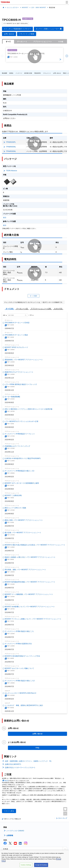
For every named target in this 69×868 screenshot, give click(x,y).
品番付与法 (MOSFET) (13, 764)
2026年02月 (9, 699)
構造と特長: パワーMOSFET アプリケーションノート (24, 520)
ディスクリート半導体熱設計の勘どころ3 (19, 471)
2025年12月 (9, 711)
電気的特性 (38, 73)
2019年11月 (9, 452)
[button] (67, 2)
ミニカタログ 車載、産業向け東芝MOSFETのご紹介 (24, 705)
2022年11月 (9, 378)
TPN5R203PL (11, 142)
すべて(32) (10, 309)
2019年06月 (9, 464)
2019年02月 (9, 477)
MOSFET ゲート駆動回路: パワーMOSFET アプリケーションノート (29, 594)
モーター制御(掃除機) (12, 397)
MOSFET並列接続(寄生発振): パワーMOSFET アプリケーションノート (30, 582)
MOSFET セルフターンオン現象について (19, 668)
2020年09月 (9, 402)
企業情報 (10, 835)
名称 (4, 315)
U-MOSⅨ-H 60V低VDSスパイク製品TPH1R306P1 (23, 458)
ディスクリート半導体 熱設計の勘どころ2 (20, 681)
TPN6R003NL (11, 147)
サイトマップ (63, 818)
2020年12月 (9, 390)
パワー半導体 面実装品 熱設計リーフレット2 (21, 384)
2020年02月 (9, 440)
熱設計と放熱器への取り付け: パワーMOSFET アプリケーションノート (30, 557)
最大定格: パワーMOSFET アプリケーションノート (23, 533)
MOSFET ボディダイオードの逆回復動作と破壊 (22, 483)
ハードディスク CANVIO (15, 831)
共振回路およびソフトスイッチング (17, 446)
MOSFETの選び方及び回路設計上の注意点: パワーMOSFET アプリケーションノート (35, 545)
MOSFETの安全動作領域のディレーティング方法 (22, 656)
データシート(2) (22, 309)
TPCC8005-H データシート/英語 (16, 335)
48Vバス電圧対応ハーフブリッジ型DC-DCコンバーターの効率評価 (29, 409)
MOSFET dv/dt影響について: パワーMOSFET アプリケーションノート (30, 607)
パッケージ (19, 73)
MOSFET (25, 7)
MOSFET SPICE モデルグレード (16, 347)
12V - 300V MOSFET (39, 7)
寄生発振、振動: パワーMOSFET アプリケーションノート (25, 570)
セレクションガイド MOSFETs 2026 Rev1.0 (20, 693)
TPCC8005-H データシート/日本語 (17, 323)
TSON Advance (11, 171)
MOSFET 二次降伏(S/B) (13, 495)
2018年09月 (9, 489)
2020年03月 (9, 427)
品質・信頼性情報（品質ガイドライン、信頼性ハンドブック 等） (29, 761)
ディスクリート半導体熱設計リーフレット (20, 434)
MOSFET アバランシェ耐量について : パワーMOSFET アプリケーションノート (33, 619)
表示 (5, 218)
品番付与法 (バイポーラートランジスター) (20, 768)
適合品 (6, 781)
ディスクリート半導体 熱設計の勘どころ (19, 631)
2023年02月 (9, 365)
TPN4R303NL (11, 151)
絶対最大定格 (28, 73)
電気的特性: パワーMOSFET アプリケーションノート (24, 360)
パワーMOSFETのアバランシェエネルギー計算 (22, 421)
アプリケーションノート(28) (41, 309)
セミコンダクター (13, 7)
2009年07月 (9, 328)
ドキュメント (47, 73)
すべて (8, 42)
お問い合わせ (57, 73)
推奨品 (11, 73)
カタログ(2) (58, 309)
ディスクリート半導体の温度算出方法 (18, 644)
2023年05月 (9, 353)
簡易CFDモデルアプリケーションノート (19, 372)
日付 (31, 315)
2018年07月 (9, 526)
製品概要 (5, 73)
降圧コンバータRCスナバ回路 (15, 508)
